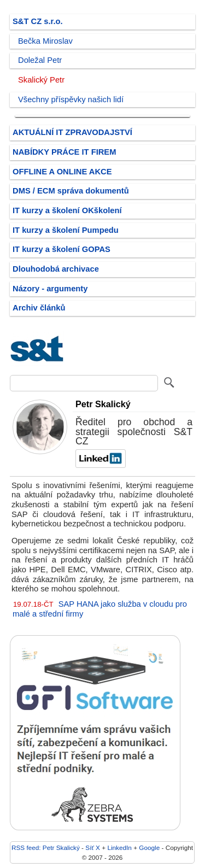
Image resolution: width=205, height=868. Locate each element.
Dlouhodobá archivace (56, 269)
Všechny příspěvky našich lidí (71, 99)
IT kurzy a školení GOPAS (61, 249)
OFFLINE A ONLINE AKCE (62, 172)
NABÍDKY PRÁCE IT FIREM (64, 152)
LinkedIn (119, 848)
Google (149, 848)
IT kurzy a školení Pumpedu (66, 230)
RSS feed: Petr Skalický (46, 848)
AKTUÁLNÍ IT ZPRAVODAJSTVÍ (72, 132)
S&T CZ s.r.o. (38, 21)
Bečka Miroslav (45, 41)
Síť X (93, 848)
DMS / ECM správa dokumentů (71, 191)
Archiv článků (39, 308)
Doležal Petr (40, 60)
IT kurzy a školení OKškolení (67, 210)
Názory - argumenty (50, 289)
